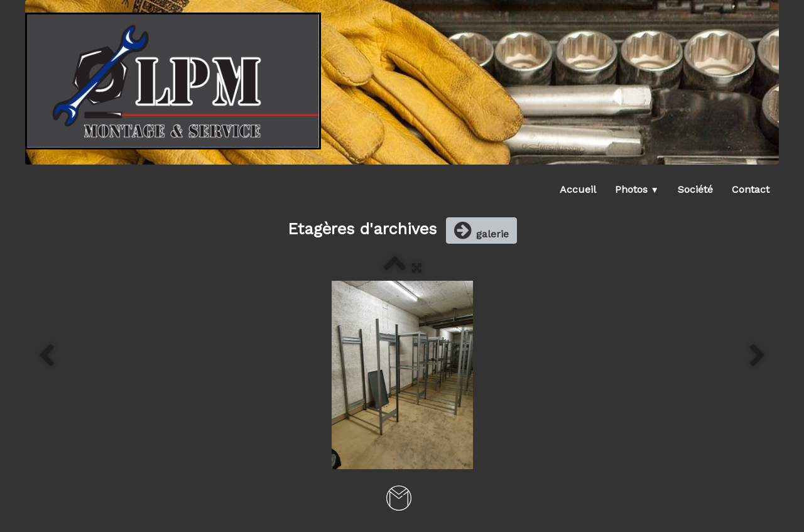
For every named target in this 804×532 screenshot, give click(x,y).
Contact (751, 189)
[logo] (173, 81)
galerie (481, 231)
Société (695, 189)
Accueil (578, 189)
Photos (637, 189)
